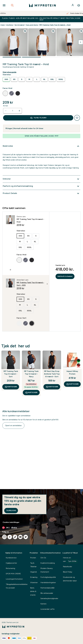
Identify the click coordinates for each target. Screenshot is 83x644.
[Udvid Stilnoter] (41, 179)
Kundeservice (11, 558)
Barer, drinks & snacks (33, 591)
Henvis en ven (70, 560)
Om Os (43, 558)
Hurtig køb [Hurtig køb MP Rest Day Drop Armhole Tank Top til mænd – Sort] (52, 387)
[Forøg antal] (19, 111)
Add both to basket (65, 276)
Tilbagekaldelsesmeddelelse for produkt (17, 586)
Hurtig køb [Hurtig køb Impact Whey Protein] (72, 384)
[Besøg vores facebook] (10, 537)
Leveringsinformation (14, 579)
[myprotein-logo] (42, 5)
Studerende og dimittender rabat (70, 579)
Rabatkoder (67, 567)
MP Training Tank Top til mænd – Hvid (55, 25)
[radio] (6, 79)
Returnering (10, 568)
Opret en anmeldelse (13, 425)
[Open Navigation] (4, 5)
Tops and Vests (32, 25)
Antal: (6, 106)
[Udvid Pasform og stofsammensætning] (41, 186)
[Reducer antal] (6, 111)
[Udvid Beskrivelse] (41, 146)
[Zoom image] (25, 31)
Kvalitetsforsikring (48, 563)
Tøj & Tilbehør (33, 565)
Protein (33, 558)
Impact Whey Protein (72, 373)
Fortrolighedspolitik (48, 577)
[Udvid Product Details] (41, 193)
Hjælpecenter (11, 563)
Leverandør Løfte (47, 609)
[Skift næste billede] (81, 42)
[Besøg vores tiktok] (15, 537)
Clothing (10, 25)
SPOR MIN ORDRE (13, 574)
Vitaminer (34, 582)
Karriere (43, 604)
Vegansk (33, 572)
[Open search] (12, 5)
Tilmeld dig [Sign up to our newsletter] (11, 511)
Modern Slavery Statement (47, 570)
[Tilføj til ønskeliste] (77, 118)
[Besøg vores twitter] (26, 537)
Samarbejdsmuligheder (49, 598)
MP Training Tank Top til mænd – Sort (11, 374)
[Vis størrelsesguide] (10, 72)
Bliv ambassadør (47, 593)
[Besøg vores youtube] (20, 537)
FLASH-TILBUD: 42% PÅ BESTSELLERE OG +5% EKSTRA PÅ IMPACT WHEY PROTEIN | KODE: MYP (41, 19)
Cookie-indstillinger (11, 522)
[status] (13, 111)
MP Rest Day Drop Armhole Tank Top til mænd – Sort (52, 374)
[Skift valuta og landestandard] (41, 528)
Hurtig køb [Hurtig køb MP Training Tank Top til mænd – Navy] (31, 393)
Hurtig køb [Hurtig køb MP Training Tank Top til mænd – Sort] (11, 387)
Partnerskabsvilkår (47, 588)
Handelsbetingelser (48, 582)
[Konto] (73, 5)
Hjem (3, 25)
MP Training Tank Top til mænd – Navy (31, 374)
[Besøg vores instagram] (4, 537)
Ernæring (34, 577)
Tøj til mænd (19, 25)
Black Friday (68, 572)
